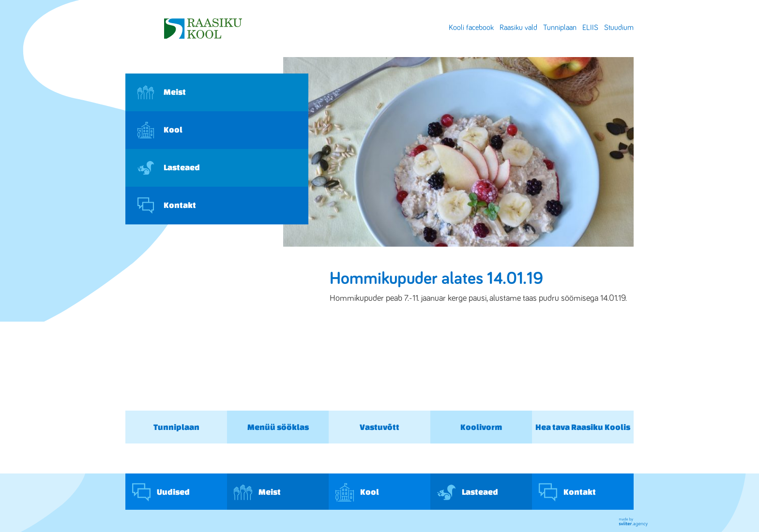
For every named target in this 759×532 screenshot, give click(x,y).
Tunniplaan (560, 28)
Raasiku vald (518, 28)
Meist (162, 92)
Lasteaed (169, 168)
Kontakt (167, 206)
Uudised (161, 492)
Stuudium (619, 28)
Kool (160, 130)
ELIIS (590, 28)
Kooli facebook (471, 28)
